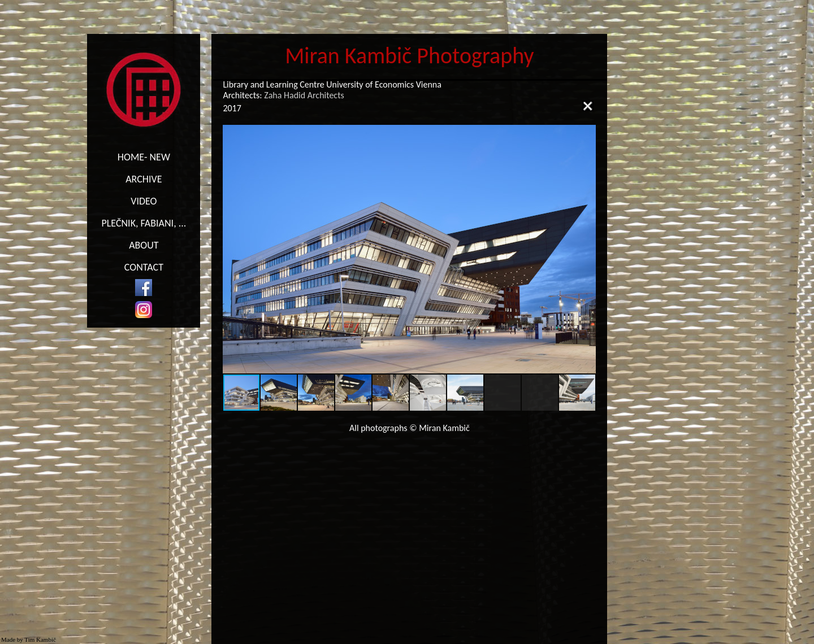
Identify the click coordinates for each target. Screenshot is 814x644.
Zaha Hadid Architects (304, 95)
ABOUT (144, 245)
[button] (586, 249)
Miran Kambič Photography (410, 56)
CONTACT (144, 267)
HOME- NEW (144, 157)
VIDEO (144, 201)
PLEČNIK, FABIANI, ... (144, 223)
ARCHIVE (144, 179)
